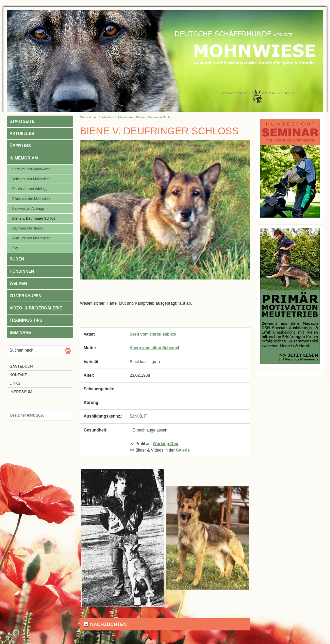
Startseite (22, 121)
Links (15, 383)
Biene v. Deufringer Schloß (34, 218)
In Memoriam (24, 158)
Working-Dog (166, 444)
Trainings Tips (26, 320)
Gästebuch (21, 366)
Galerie (183, 450)
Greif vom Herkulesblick (153, 334)
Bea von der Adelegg (28, 209)
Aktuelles (22, 134)
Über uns (20, 146)
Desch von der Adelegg (30, 189)
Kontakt (18, 375)
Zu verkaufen (26, 296)
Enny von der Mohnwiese (31, 169)
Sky (15, 248)
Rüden (17, 259)
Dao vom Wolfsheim (27, 228)
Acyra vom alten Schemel (154, 348)
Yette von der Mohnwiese (31, 179)
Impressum (21, 392)
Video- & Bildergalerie (36, 308)
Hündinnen (22, 271)
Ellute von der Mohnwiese (32, 199)
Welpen (18, 284)
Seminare (20, 333)
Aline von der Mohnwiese (31, 238)
